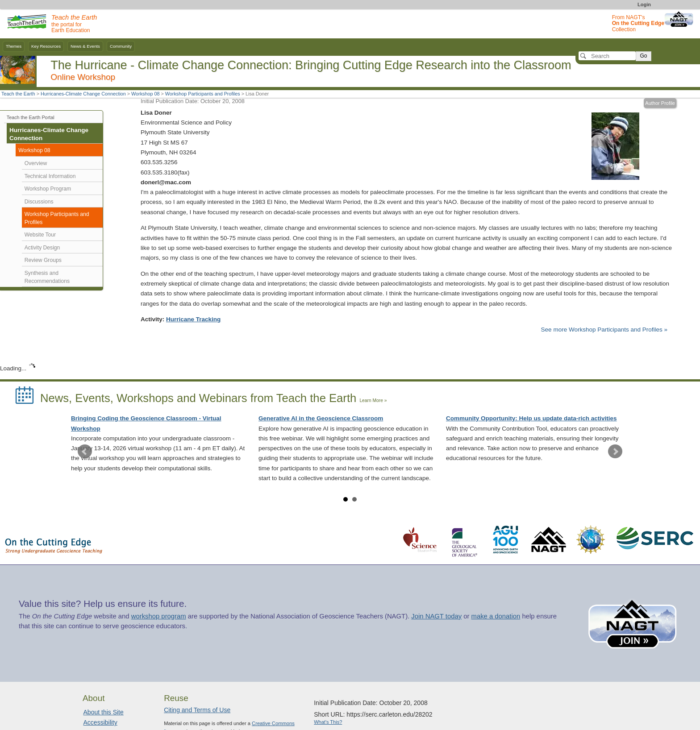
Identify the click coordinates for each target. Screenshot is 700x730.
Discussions (39, 202)
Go (643, 56)
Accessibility (100, 722)
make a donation (496, 616)
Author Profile (660, 103)
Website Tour (40, 235)
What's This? (328, 722)
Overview (36, 163)
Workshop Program (48, 189)
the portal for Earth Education (74, 24)
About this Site (104, 712)
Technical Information (50, 176)
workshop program (159, 616)
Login (644, 4)
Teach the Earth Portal (31, 117)
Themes (14, 46)
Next (615, 452)
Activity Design (42, 248)
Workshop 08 (145, 94)
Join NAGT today (436, 616)
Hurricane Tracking (193, 319)
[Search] (607, 56)
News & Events (85, 46)
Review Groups (43, 260)
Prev (85, 452)
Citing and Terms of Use (197, 710)
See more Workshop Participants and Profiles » (604, 330)
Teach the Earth (18, 94)
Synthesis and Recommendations (47, 277)
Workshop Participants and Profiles (203, 94)
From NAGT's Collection (638, 23)
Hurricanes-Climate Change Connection (83, 94)
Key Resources (46, 46)
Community (121, 46)
